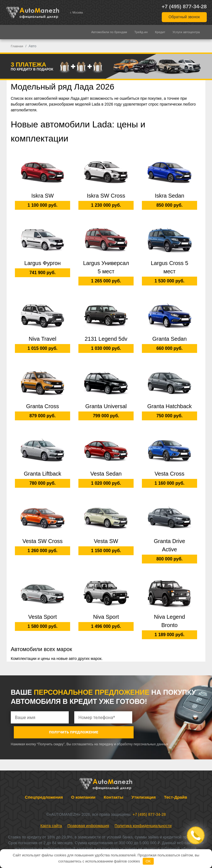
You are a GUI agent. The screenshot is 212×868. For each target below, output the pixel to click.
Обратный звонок (184, 17)
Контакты (114, 782)
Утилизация (144, 782)
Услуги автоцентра (186, 32)
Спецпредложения (44, 782)
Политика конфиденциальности (143, 811)
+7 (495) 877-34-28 (184, 6)
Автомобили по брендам (109, 32)
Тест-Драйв (176, 782)
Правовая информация (88, 811)
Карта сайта (51, 811)
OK (148, 861)
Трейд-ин (141, 32)
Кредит (160, 32)
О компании (83, 782)
